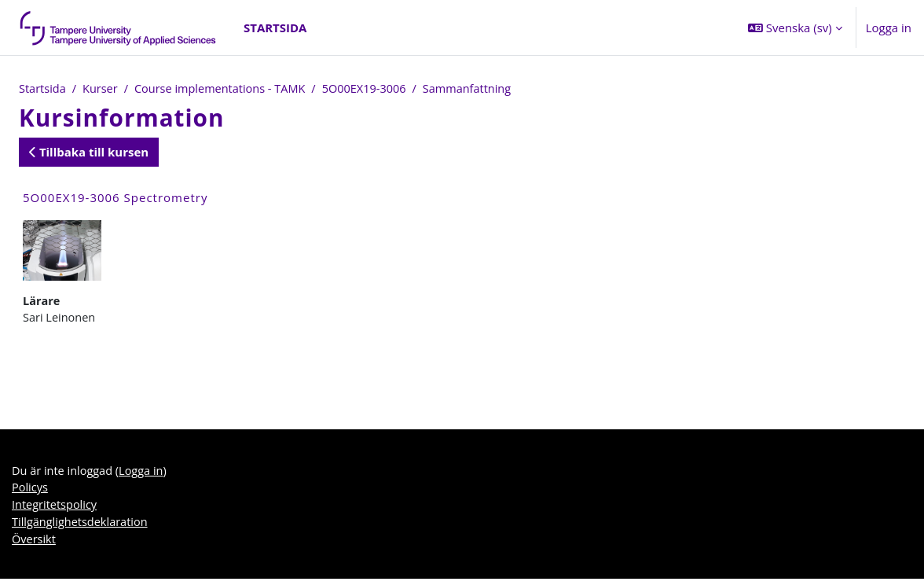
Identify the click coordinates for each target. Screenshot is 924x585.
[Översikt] (119, 28)
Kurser (102, 89)
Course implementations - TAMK (226, 89)
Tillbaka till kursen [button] (89, 153)
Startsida (43, 89)
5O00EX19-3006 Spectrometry (115, 198)
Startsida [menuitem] (275, 28)
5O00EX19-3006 (374, 89)
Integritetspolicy (56, 509)
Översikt (35, 544)
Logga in (889, 28)
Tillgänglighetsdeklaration (82, 527)
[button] (795, 28)
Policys (30, 491)
